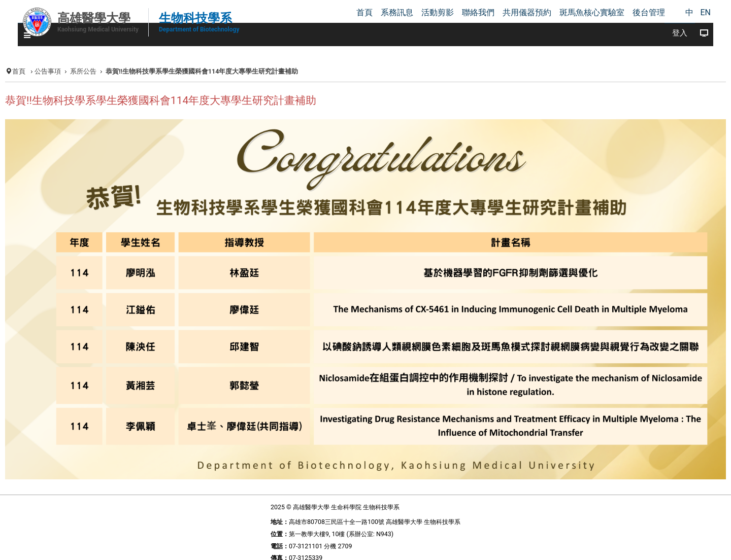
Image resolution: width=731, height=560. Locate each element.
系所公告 (83, 71)
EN (705, 12)
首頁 (19, 71)
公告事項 (48, 71)
